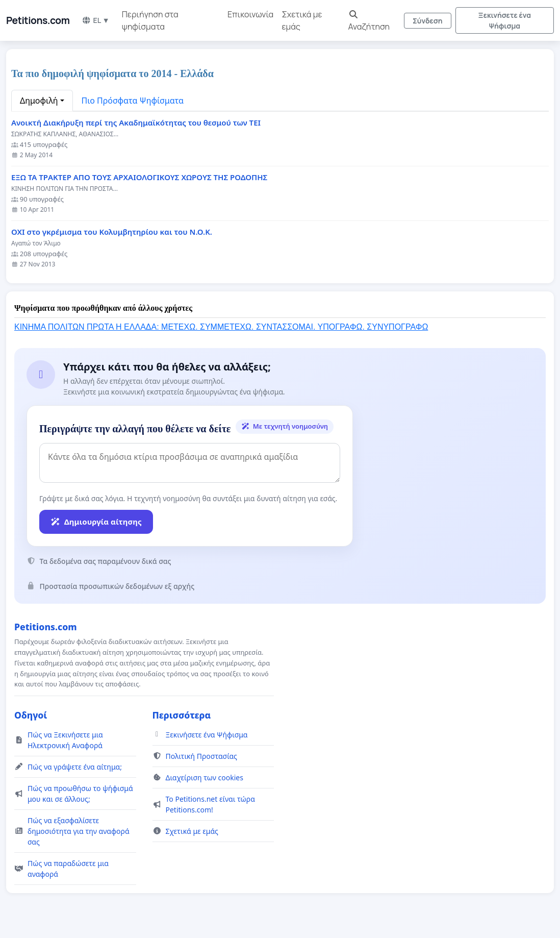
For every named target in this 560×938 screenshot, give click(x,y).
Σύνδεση (428, 21)
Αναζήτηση (369, 21)
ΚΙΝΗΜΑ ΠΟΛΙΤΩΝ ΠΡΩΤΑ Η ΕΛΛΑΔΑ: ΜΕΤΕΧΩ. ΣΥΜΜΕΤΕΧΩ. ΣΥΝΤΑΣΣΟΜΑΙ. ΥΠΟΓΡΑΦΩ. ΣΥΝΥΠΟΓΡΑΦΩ (221, 327)
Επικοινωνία (250, 14)
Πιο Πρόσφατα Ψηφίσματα (133, 101)
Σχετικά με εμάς (302, 20)
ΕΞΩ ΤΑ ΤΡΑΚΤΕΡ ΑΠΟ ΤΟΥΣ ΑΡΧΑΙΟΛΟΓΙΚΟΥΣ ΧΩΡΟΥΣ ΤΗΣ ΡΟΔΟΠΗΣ (139, 177)
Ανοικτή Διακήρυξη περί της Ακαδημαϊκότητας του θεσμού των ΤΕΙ (136, 123)
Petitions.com (38, 20)
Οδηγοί (31, 715)
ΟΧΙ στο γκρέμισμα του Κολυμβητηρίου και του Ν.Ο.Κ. (112, 232)
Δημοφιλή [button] (39, 101)
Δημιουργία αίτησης (96, 522)
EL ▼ (95, 20)
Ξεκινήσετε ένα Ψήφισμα (505, 20)
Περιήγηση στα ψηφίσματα (150, 20)
